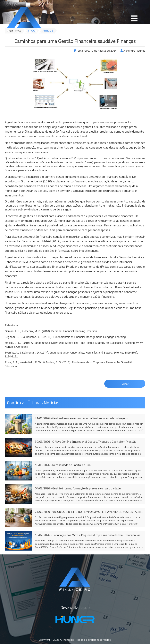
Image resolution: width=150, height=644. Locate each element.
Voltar (125, 384)
